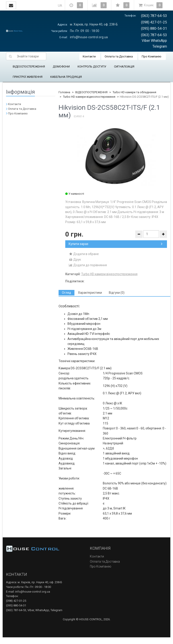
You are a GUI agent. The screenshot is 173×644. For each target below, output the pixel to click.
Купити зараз (116, 244)
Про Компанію (152, 56)
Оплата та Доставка (119, 56)
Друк (75, 260)
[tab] (66, 293)
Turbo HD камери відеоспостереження (89, 97)
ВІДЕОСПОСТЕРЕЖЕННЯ (29, 67)
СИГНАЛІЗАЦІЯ (124, 67)
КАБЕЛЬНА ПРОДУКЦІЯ (66, 77)
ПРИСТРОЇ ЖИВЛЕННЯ (28, 77)
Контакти (89, 56)
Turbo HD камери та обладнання (134, 92)
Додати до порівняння (88, 265)
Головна (64, 92)
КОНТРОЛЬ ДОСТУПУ (92, 67)
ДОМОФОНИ (61, 67)
